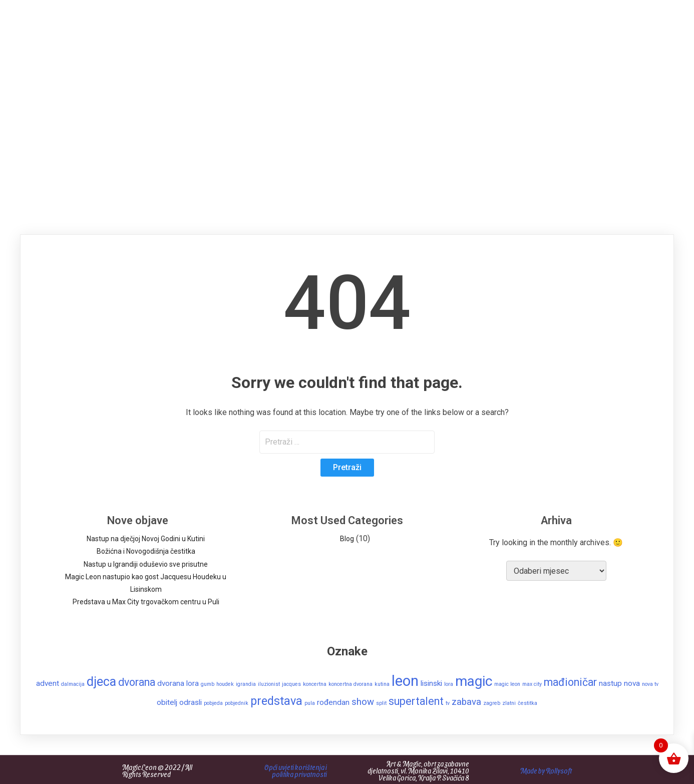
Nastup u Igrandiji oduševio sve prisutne (146, 564)
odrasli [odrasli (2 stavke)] (191, 702)
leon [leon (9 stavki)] (405, 681)
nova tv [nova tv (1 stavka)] (650, 684)
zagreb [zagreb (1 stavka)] (492, 703)
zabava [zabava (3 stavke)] (466, 702)
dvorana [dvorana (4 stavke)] (137, 682)
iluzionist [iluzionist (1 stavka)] (269, 684)
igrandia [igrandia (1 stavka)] (246, 684)
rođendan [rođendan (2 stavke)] (333, 702)
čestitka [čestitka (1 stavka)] (528, 703)
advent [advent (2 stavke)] (48, 683)
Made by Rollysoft (546, 771)
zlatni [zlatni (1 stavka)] (509, 703)
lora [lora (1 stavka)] (449, 684)
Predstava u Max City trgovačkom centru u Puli (146, 602)
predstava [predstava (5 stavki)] (276, 701)
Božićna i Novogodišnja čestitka (146, 551)
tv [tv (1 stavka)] (448, 703)
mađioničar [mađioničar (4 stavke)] (570, 682)
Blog (347, 539)
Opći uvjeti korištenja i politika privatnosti (296, 771)
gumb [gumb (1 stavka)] (208, 684)
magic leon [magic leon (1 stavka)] (507, 684)
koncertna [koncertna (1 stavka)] (315, 684)
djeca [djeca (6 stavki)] (101, 682)
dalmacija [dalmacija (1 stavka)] (73, 684)
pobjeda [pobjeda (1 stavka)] (213, 703)
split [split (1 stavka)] (381, 703)
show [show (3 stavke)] (363, 702)
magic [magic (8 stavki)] (474, 681)
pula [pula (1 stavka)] (310, 703)
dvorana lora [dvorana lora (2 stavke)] (178, 683)
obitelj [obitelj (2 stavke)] (167, 702)
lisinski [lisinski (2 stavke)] (431, 683)
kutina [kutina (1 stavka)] (382, 684)
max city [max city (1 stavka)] (532, 684)
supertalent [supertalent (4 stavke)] (416, 701)
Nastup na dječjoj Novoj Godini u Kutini (146, 539)
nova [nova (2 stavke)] (632, 683)
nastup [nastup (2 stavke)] (610, 683)
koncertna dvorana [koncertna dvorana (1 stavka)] (351, 684)
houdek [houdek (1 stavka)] (225, 684)
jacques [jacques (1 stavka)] (291, 684)
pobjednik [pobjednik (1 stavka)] (237, 703)
